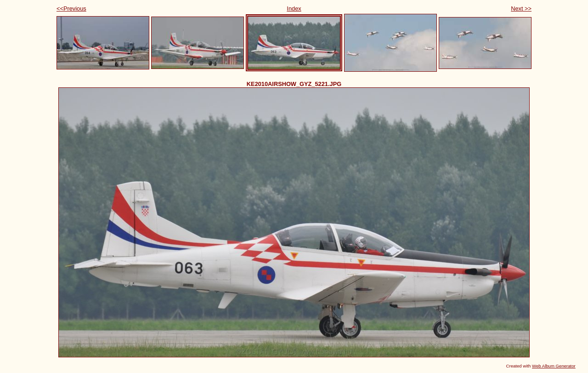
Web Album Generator (554, 366)
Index (294, 9)
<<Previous (71, 9)
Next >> (521, 9)
